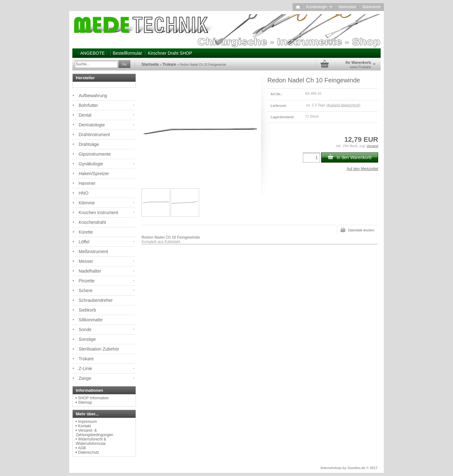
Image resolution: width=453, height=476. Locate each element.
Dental (85, 115)
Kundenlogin (319, 7)
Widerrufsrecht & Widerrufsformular (91, 441)
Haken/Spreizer (94, 174)
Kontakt (84, 426)
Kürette (86, 232)
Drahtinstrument (94, 135)
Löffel (84, 242)
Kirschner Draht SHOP (170, 53)
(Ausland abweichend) (343, 105)
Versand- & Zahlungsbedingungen (95, 433)
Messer (86, 261)
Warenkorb (372, 7)
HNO (84, 193)
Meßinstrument (93, 252)
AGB (82, 448)
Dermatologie (92, 125)
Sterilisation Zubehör (99, 349)
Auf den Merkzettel (362, 169)
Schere (86, 291)
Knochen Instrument (98, 213)
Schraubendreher (96, 300)
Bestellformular (128, 53)
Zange (85, 378)
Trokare (86, 359)
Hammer (87, 183)
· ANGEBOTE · (93, 53)
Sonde (85, 329)
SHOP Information (93, 398)
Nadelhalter (90, 271)
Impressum (87, 422)
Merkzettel (347, 7)
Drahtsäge (89, 144)
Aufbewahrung (93, 96)
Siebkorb (87, 310)
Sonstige (87, 339)
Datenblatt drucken (357, 230)
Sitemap (85, 402)
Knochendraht (92, 222)
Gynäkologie (91, 164)
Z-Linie (85, 368)
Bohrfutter (88, 105)
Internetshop (331, 468)
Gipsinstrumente (95, 154)
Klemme (87, 203)
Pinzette (87, 281)
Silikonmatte (91, 320)
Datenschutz (89, 452)
